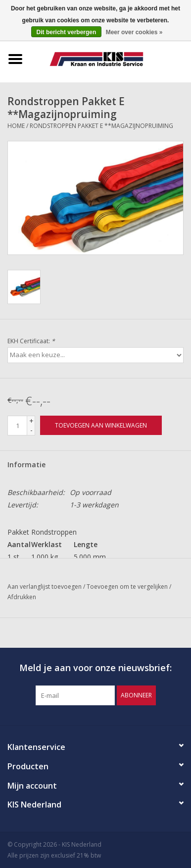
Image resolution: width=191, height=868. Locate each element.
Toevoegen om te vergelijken (128, 587)
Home (16, 126)
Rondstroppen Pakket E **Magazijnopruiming (101, 126)
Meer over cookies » (134, 32)
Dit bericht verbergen (67, 32)
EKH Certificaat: (31, 341)
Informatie (26, 465)
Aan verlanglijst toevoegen (45, 587)
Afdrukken (22, 597)
